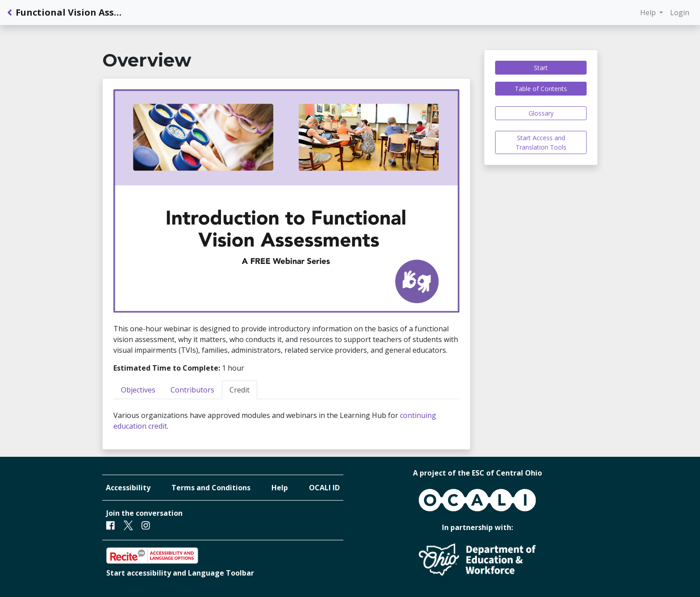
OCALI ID (324, 488)
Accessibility (128, 488)
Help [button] (649, 13)
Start (541, 68)
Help (280, 488)
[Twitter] (128, 525)
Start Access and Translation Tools (541, 142)
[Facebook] (110, 525)
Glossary (541, 113)
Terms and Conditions (211, 488)
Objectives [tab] (138, 390)
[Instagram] (146, 525)
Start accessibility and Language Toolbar (180, 573)
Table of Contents (541, 89)
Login (680, 13)
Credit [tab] (240, 390)
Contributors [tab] (192, 390)
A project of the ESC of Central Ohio (477, 473)
